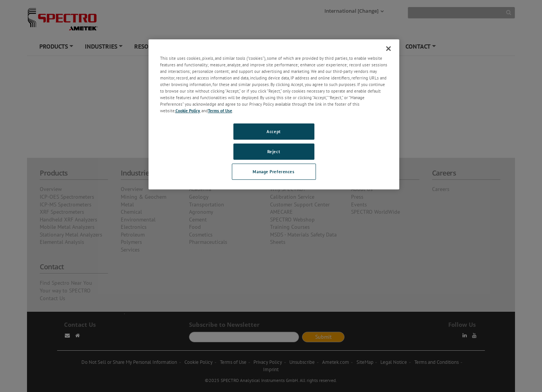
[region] (274, 114)
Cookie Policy (188, 111)
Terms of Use (220, 111)
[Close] (388, 49)
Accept (274, 131)
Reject (274, 151)
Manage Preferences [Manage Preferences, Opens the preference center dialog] (274, 171)
